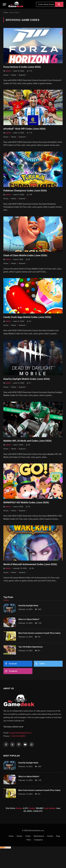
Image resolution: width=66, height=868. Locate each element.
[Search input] (46, 4)
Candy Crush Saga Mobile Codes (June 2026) (27, 317)
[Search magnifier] (59, 4)
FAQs (29, 840)
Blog (58, 836)
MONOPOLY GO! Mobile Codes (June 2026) (26, 502)
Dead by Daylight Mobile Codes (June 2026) (27, 379)
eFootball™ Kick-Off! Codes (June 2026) (24, 129)
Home (6, 13)
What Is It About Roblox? (29, 619)
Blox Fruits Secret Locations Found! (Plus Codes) (39, 633)
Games (19, 836)
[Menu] (4, 4)
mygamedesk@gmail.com (20, 733)
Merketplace (39, 836)
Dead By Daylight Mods (28, 606)
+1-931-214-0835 (17, 736)
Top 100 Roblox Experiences (31, 647)
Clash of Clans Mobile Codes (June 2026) (25, 255)
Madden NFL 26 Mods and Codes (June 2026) (27, 441)
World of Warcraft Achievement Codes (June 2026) (30, 564)
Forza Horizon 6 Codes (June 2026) (22, 67)
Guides (50, 836)
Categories (38, 840)
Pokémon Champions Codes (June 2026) (25, 191)
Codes (28, 836)
